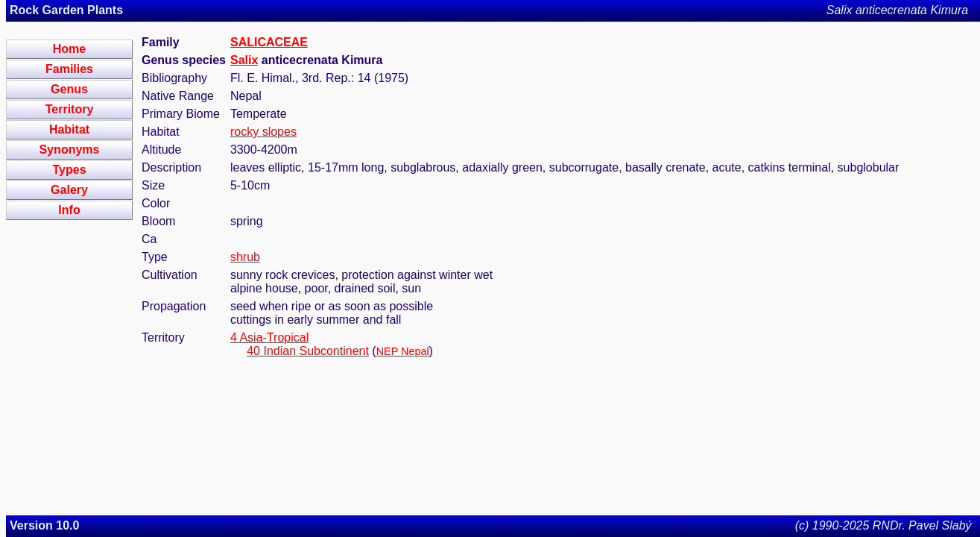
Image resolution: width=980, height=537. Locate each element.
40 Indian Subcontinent (308, 351)
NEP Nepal (403, 351)
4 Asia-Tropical (269, 337)
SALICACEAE (269, 42)
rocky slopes (263, 132)
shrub (245, 257)
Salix (244, 60)
